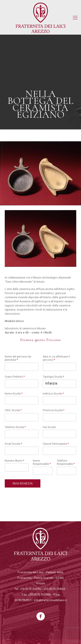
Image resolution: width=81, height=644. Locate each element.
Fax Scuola (49, 427)
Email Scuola (13, 444)
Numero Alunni (14, 461)
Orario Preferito (15, 377)
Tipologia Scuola (53, 377)
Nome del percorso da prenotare (18, 358)
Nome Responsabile (42, 462)
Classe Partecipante (56, 444)
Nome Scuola (14, 394)
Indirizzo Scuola (53, 394)
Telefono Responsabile (66, 462)
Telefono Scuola (15, 427)
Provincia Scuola (54, 410)
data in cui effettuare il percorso (56, 358)
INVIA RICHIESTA (23, 483)
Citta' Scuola (13, 410)
